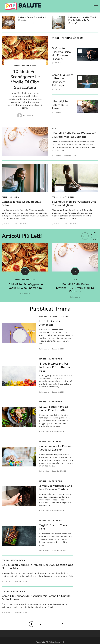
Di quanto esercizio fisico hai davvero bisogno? (61, 53)
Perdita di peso (29, 66)
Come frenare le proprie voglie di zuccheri (55, 446)
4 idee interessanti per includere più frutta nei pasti (55, 366)
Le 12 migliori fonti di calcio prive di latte (54, 407)
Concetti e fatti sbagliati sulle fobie (21, 203)
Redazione (29, 115)
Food (54, 129)
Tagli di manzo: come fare (53, 525)
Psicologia (14, 197)
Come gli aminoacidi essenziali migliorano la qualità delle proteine (36, 595)
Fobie (4, 197)
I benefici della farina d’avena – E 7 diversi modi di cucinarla (74, 135)
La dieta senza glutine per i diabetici (32, 19)
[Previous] (85, 236)
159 (65, 621)
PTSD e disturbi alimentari (50, 322)
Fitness (17, 66)
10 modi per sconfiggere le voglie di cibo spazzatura (25, 79)
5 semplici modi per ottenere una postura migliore (74, 203)
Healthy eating (55, 358)
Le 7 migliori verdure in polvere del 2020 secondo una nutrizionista (37, 564)
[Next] (95, 236)
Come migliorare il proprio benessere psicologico (63, 80)
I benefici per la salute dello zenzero (62, 104)
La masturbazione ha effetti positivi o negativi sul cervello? (82, 20)
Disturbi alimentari (49, 316)
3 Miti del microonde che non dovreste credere (56, 486)
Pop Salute (58, 88)
